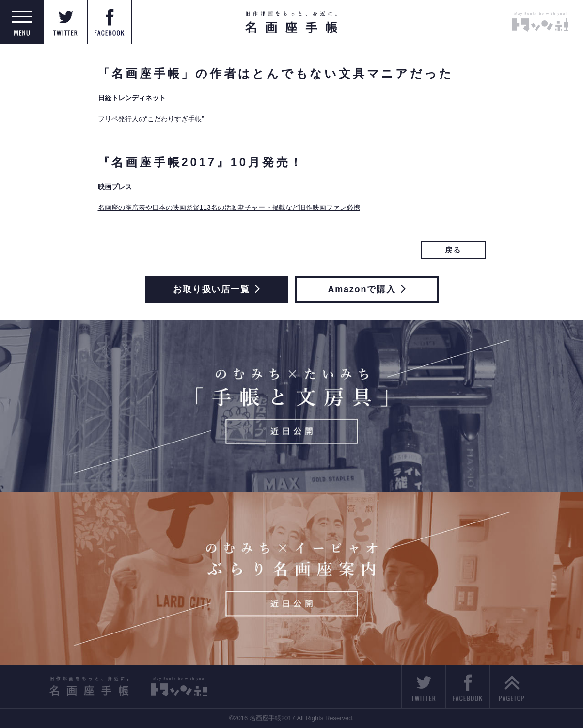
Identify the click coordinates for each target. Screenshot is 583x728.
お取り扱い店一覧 (216, 289)
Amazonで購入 (366, 289)
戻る (453, 250)
